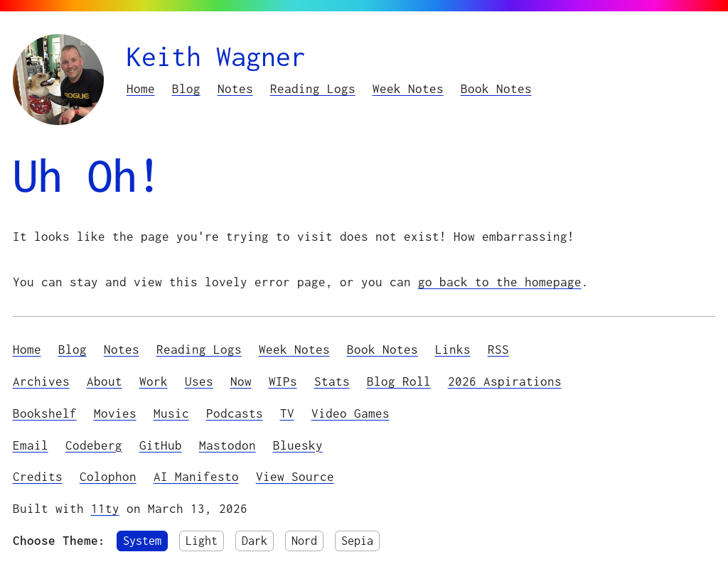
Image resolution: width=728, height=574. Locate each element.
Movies (115, 413)
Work (154, 381)
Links (453, 350)
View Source (295, 477)
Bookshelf (45, 413)
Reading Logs (313, 89)
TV (287, 413)
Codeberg (94, 445)
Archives (41, 381)
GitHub (161, 445)
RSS (498, 350)
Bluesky (298, 445)
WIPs (283, 381)
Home (141, 89)
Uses (199, 381)
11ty (105, 509)
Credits (38, 477)
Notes (235, 89)
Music (171, 413)
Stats (332, 381)
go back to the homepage (500, 282)
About (105, 381)
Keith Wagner (216, 56)
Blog (186, 89)
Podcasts (235, 413)
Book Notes (496, 89)
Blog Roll (399, 381)
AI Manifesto (196, 477)
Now (241, 381)
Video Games (350, 413)
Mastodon (227, 445)
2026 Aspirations (505, 381)
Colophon (108, 477)
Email (31, 445)
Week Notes (408, 89)
